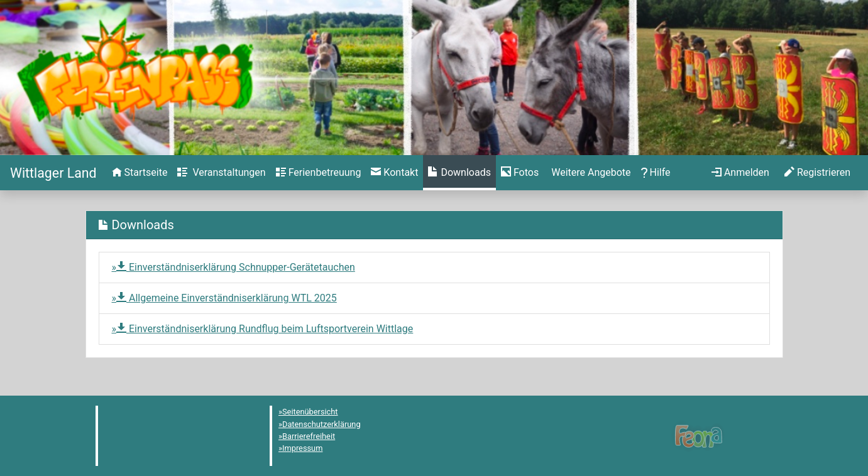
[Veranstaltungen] (221, 173)
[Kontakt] (394, 173)
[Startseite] (53, 173)
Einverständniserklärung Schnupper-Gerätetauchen (236, 267)
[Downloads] (459, 173)
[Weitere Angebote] (590, 173)
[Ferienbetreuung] (319, 173)
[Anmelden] (740, 173)
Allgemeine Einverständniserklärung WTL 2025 (227, 298)
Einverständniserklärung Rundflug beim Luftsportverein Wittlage (265, 329)
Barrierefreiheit (309, 436)
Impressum (302, 448)
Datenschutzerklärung (321, 424)
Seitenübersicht (310, 412)
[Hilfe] (520, 173)
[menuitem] (140, 173)
